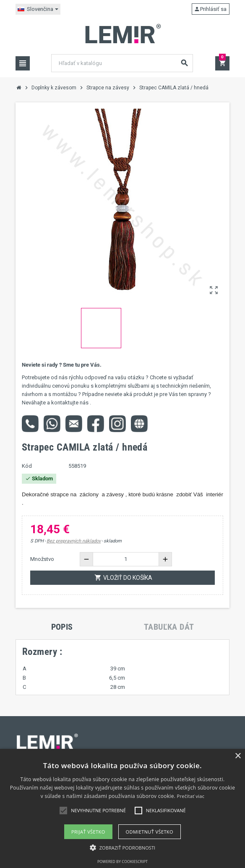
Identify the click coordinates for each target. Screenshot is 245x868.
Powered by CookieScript (122, 861)
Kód (27, 466)
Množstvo (42, 559)
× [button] (238, 756)
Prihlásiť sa (210, 9)
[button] (123, 848)
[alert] (122, 808)
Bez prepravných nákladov (74, 541)
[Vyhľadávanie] (122, 63)
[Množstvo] (126, 559)
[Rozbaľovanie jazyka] (38, 9)
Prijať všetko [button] (88, 832)
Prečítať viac (191, 796)
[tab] (62, 627)
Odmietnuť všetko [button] (150, 832)
